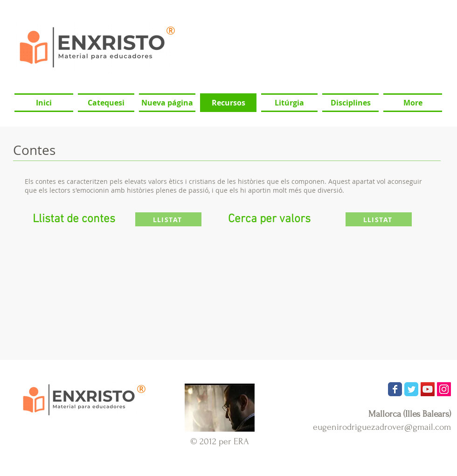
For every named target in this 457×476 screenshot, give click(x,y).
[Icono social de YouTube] (428, 389)
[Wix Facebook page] (395, 389)
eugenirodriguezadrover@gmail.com (382, 427)
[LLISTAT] (168, 219)
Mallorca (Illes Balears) (410, 414)
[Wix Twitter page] (411, 389)
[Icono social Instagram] (444, 389)
